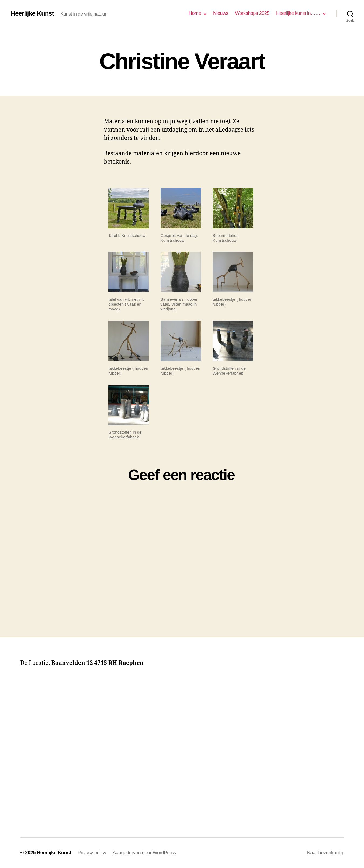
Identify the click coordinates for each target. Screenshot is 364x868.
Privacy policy (92, 853)
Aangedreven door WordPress (144, 853)
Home (195, 13)
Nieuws (221, 13)
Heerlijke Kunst (32, 13)
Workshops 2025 (252, 13)
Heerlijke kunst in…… (298, 13)
